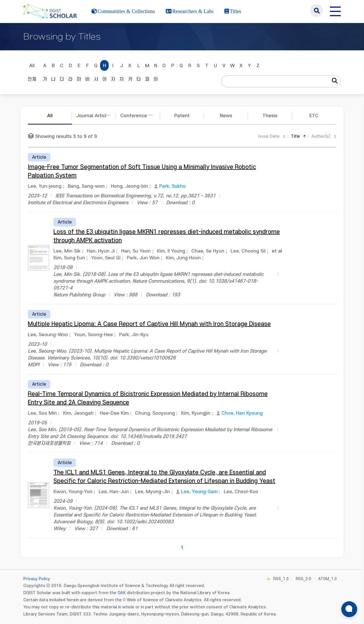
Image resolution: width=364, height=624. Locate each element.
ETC (314, 116)
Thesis (270, 116)
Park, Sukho (172, 186)
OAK (122, 593)
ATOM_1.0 (327, 579)
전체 (32, 79)
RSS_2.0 (303, 579)
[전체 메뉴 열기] (335, 11)
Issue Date (269, 136)
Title (295, 136)
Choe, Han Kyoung (242, 413)
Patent (182, 116)
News (226, 116)
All (32, 66)
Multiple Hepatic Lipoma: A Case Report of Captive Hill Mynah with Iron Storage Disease (149, 324)
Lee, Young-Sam (199, 492)
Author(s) (321, 136)
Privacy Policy (37, 579)
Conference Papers (140, 116)
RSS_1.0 (281, 579)
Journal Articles (94, 116)
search (317, 11)
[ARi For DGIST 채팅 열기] (349, 609)
